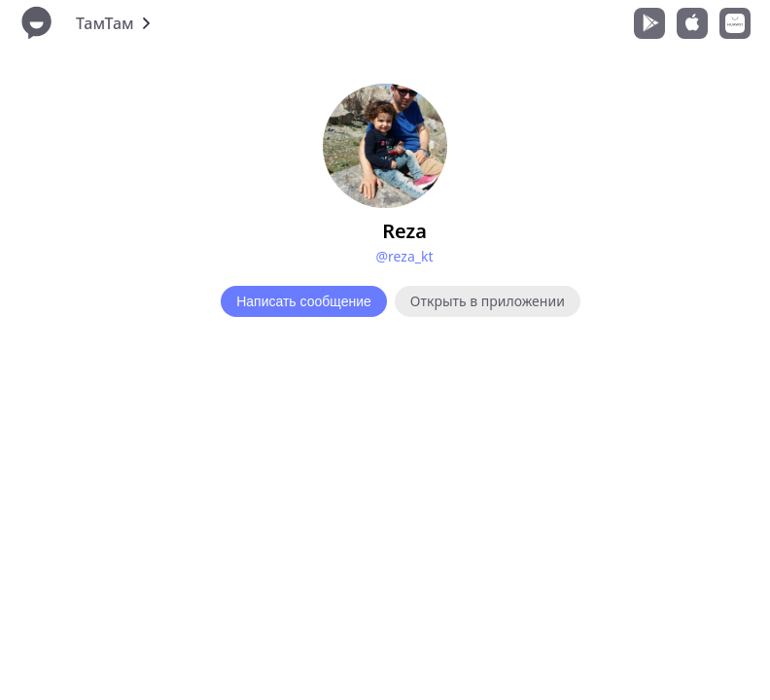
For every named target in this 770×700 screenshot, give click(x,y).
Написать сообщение (304, 301)
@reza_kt (404, 256)
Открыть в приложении (488, 301)
